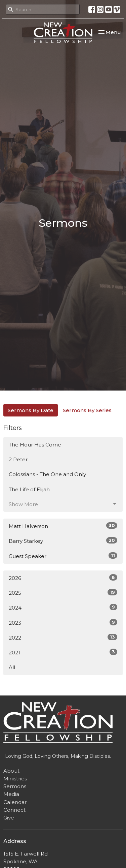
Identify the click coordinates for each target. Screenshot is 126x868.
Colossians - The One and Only (47, 474)
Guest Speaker (63, 556)
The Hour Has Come (35, 445)
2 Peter (18, 459)
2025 (63, 593)
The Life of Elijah (29, 489)
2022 (63, 637)
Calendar (15, 802)
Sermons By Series (87, 410)
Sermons (15, 786)
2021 (63, 652)
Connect (14, 810)
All (12, 667)
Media (11, 794)
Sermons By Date (31, 410)
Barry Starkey (63, 541)
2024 (63, 607)
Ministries (15, 779)
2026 (63, 578)
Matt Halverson (63, 526)
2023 (63, 623)
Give (9, 818)
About (11, 771)
